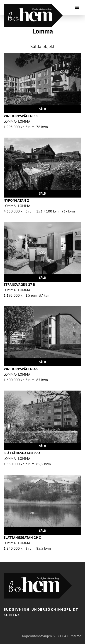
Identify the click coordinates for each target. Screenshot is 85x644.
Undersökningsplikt (55, 609)
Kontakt (13, 615)
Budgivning (17, 609)
